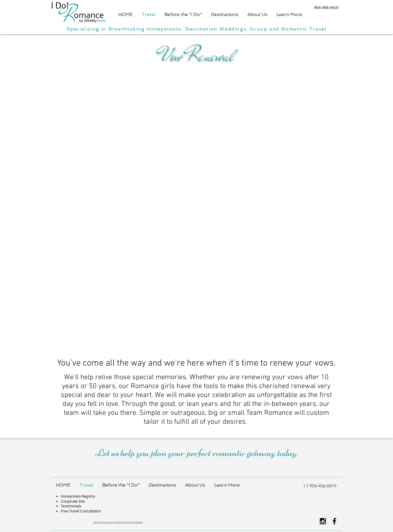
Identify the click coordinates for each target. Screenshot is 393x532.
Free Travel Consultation (81, 511)
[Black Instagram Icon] (323, 521)
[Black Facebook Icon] (334, 521)
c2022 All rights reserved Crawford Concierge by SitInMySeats (118, 522)
